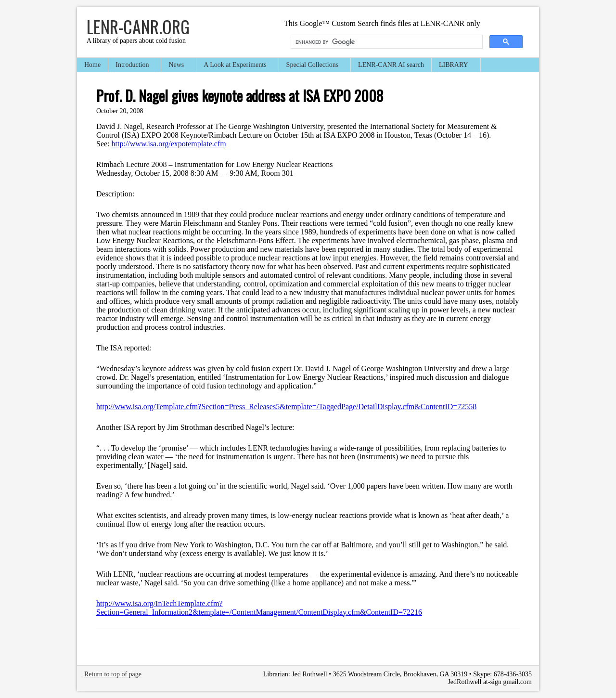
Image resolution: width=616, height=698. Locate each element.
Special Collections (313, 66)
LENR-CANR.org (138, 26)
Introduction (133, 66)
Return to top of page (113, 674)
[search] (386, 42)
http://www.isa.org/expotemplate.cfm (169, 144)
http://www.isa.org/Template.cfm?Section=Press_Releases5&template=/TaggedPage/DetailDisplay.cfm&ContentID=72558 (286, 407)
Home (92, 65)
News (177, 66)
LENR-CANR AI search (391, 65)
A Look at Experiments (235, 66)
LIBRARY (454, 66)
